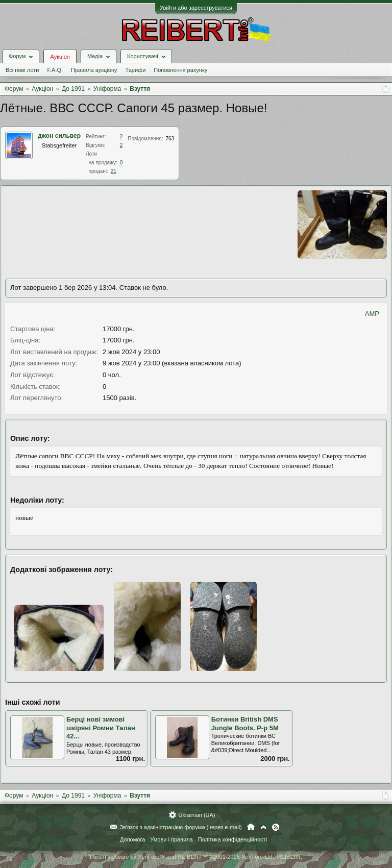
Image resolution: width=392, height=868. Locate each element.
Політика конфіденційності (232, 839)
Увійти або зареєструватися (196, 8)
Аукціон (60, 57)
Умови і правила (171, 839)
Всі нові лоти (22, 70)
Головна (251, 827)
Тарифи (136, 70)
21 (114, 171)
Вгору (263, 827)
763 (170, 139)
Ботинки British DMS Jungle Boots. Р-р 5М (245, 724)
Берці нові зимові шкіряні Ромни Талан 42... (101, 728)
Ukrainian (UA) (197, 815)
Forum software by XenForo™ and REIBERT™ (196, 857)
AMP (372, 314)
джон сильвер (59, 136)
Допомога (132, 839)
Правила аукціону (94, 70)
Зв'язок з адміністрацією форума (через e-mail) (181, 827)
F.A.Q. (55, 70)
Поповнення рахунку (180, 70)
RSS (276, 827)
